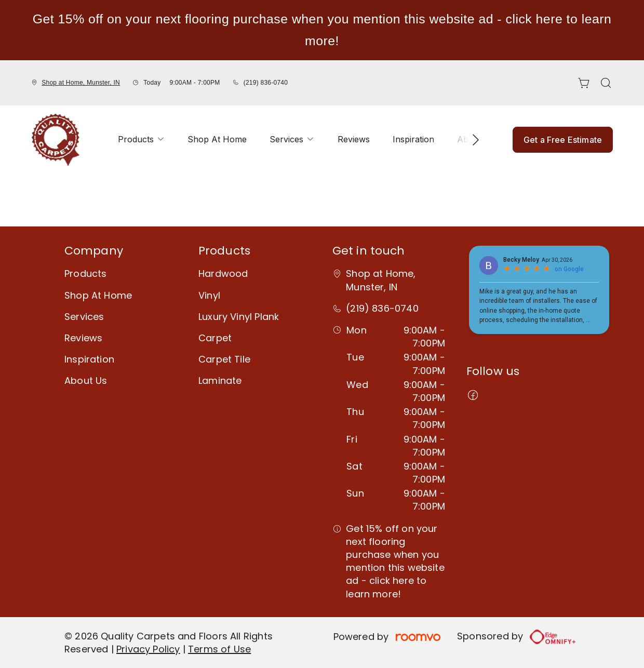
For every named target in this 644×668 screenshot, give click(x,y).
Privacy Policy (148, 649)
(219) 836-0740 (266, 83)
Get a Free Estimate (563, 140)
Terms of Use (219, 649)
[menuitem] (141, 140)
